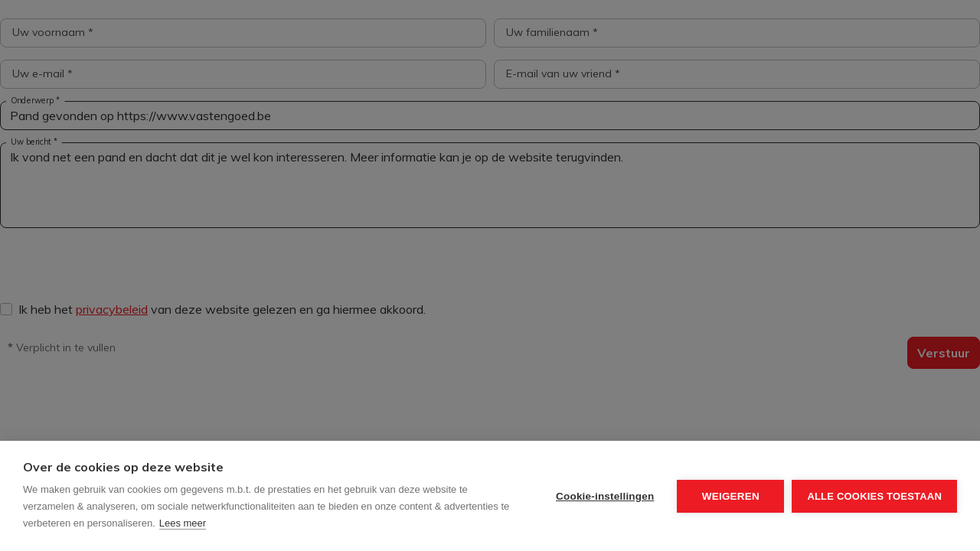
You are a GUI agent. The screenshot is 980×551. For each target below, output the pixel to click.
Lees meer (183, 523)
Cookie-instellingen (605, 496)
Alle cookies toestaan (874, 496)
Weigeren (731, 496)
